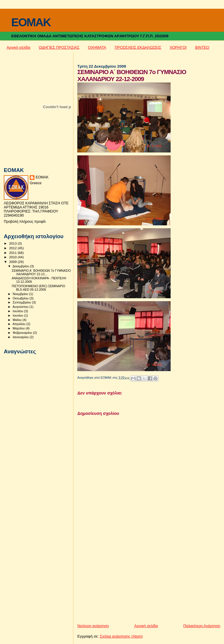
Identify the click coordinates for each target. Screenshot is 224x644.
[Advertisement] (121, 582)
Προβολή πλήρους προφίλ (25, 222)
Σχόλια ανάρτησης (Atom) (121, 636)
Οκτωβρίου (21, 298)
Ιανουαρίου (21, 337)
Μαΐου (18, 320)
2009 (13, 262)
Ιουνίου (19, 315)
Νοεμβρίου (21, 294)
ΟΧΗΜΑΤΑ (97, 47)
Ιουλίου (19, 311)
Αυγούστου (21, 307)
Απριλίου (19, 324)
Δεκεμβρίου (21, 266)
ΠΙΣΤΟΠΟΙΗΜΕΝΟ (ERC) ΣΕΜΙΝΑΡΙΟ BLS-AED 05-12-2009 (38, 288)
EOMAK (31, 22)
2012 (13, 248)
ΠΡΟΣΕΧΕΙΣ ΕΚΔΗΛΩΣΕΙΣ (138, 47)
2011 (13, 253)
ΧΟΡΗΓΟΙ (178, 47)
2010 (13, 257)
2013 (13, 243)
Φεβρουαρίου (23, 333)
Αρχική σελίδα (19, 47)
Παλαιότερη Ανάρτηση (202, 626)
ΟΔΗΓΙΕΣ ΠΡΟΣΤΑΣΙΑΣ (59, 47)
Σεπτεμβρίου (22, 302)
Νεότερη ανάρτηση (93, 626)
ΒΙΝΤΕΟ (202, 47)
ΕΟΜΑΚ (42, 177)
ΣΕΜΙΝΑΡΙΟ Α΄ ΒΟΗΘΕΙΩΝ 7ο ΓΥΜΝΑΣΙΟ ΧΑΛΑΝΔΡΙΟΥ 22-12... (41, 272)
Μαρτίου (19, 328)
